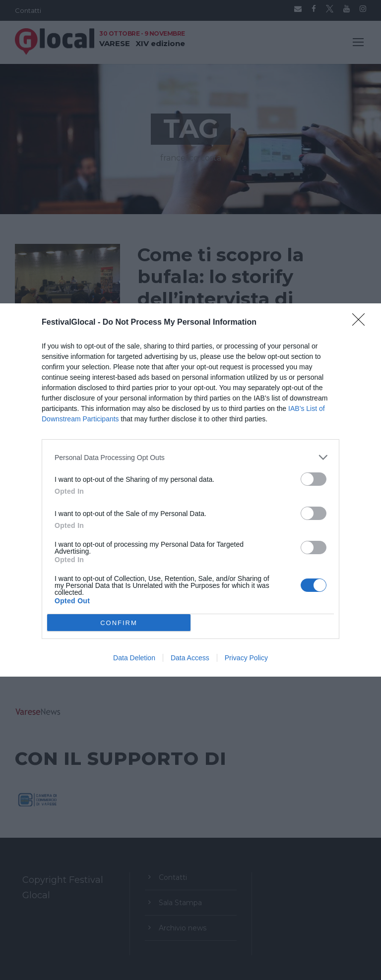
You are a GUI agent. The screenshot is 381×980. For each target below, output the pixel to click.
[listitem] (190, 457)
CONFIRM (119, 622)
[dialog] (190, 490)
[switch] (314, 479)
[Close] (362, 323)
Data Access (190, 658)
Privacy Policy (246, 658)
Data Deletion (134, 658)
